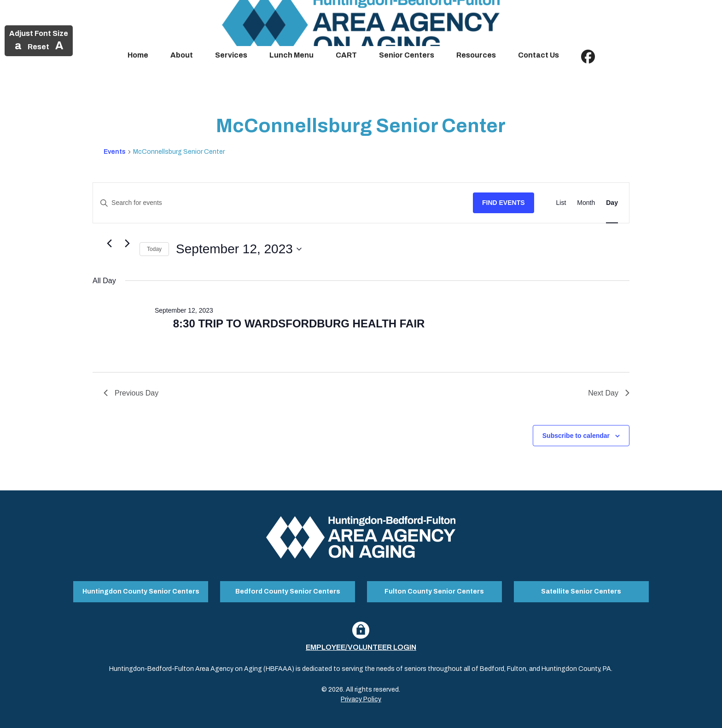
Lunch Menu (291, 55)
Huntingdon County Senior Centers (141, 591)
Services (231, 55)
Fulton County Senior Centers (434, 591)
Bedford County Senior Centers (288, 591)
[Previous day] (109, 244)
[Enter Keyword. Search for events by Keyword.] (283, 203)
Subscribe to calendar (576, 436)
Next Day (609, 393)
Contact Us (539, 55)
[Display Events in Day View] (612, 203)
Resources (476, 55)
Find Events (504, 203)
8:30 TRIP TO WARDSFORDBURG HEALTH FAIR (299, 323)
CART (346, 55)
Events (115, 152)
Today (154, 249)
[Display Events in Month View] (586, 203)
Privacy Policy (361, 697)
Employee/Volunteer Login (361, 645)
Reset (38, 47)
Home (138, 55)
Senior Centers (407, 55)
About (182, 55)
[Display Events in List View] (561, 203)
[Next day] (127, 244)
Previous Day (131, 393)
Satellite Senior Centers (581, 591)
